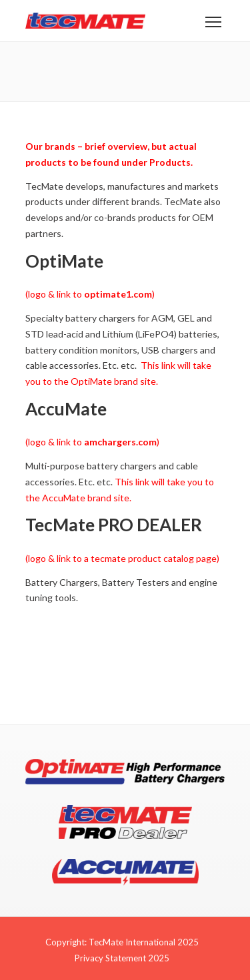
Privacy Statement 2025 (122, 958)
